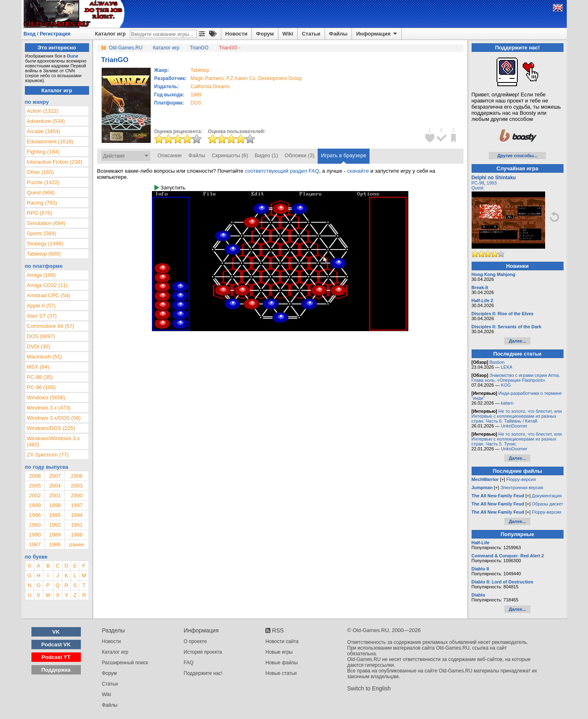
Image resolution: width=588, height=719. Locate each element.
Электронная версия (522, 487)
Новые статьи (281, 673)
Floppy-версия (521, 479)
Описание (170, 155)
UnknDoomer (514, 426)
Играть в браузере (344, 155)
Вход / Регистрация (47, 34)
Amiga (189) (41, 275)
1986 (55, 544)
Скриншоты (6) (230, 155)
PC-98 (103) (41, 387)
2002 (35, 495)
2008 (35, 476)
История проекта (203, 652)
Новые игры (279, 652)
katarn (507, 403)
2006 (77, 476)
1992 (55, 525)
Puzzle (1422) (43, 182)
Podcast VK (56, 644)
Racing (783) (42, 203)
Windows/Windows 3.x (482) (53, 441)
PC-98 (478, 183)
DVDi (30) (39, 346)
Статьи (311, 34)
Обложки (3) (300, 155)
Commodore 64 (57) (51, 326)
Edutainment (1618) (50, 141)
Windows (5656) (46, 397)
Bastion (497, 362)
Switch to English (369, 688)
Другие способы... (518, 156)
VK (56, 632)
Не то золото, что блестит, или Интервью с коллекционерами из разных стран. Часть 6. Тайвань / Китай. (517, 416)
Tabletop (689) (44, 254)
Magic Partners (207, 78)
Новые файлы (282, 663)
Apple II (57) (41, 306)
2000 (77, 495)
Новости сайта (282, 641)
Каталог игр (110, 34)
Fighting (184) (43, 152)
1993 (35, 525)
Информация (377, 34)
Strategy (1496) (45, 244)
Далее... (517, 341)
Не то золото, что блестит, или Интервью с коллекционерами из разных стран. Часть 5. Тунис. (517, 439)
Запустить (170, 188)
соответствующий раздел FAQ (282, 171)
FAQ (189, 663)
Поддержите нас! (203, 673)
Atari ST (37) (42, 316)
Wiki (288, 34)
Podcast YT (56, 657)
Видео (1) (266, 155)
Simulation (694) (46, 223)
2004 (55, 486)
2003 (77, 486)
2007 (55, 476)
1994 (77, 515)
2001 (55, 495)
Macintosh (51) (45, 357)
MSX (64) (38, 367)
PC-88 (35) (40, 377)
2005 (35, 486)
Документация (547, 496)
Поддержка (56, 670)
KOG (506, 385)
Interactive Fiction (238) (55, 162)
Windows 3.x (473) (49, 408)
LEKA (507, 367)
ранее (77, 544)
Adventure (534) (46, 121)
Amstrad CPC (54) (49, 295)
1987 (35, 544)
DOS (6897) (41, 336)
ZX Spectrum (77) (48, 455)
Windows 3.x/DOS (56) (54, 418)
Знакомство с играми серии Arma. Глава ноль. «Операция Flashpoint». (516, 378)
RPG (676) (40, 213)
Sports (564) (42, 233)
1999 (35, 505)
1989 (196, 95)
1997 (77, 505)
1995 (55, 515)
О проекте (195, 641)
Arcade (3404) (44, 131)
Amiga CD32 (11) (47, 285)
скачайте (358, 171)
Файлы (339, 34)
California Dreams (210, 87)
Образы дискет (547, 504)
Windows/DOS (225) (51, 428)
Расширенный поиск (125, 663)
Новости (237, 34)
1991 (77, 525)
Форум (265, 34)
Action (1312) (43, 111)
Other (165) (40, 172)
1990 (35, 535)
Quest (478, 188)
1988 (77, 535)
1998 (55, 505)
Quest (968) (41, 193)
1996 (35, 515)
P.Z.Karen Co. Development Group (264, 78)
